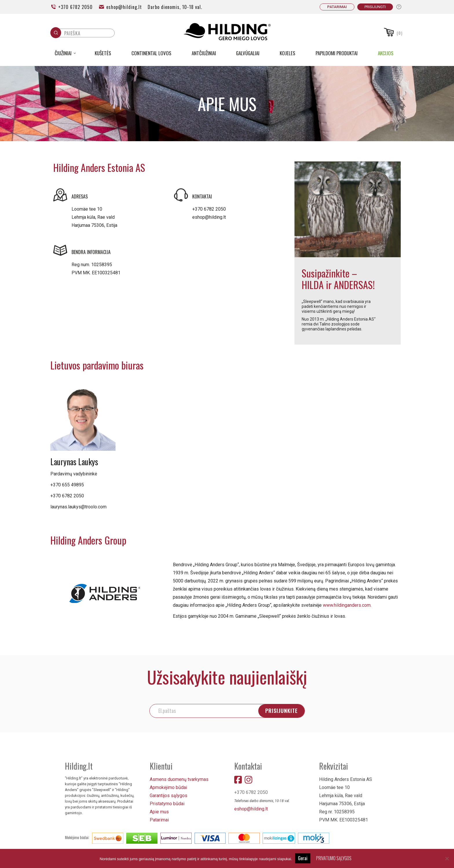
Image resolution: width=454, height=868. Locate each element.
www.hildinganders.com (347, 605)
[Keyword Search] (88, 35)
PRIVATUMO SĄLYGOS (334, 858)
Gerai (303, 858)
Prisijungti (375, 7)
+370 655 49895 (67, 485)
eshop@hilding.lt (120, 7)
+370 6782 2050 (72, 7)
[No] (447, 858)
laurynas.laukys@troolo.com (78, 507)
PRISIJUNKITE (281, 711)
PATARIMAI (337, 7)
